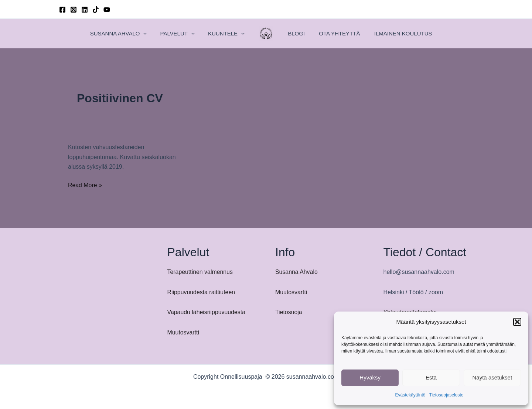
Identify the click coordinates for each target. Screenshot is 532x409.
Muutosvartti (183, 332)
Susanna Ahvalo (297, 272)
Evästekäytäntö (410, 395)
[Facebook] (62, 10)
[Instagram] (74, 10)
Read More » (85, 185)
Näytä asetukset (492, 377)
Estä (431, 377)
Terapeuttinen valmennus (200, 272)
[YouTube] (107, 10)
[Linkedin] (85, 10)
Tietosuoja (289, 312)
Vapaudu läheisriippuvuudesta (207, 312)
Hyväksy (370, 377)
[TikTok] (96, 10)
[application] (162, 34)
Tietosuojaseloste (446, 395)
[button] (517, 322)
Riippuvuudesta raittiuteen (202, 292)
